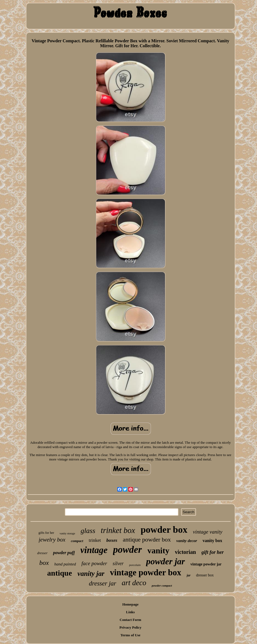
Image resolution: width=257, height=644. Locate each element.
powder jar (165, 561)
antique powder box (147, 539)
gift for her (213, 552)
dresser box (205, 575)
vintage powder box (146, 572)
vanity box (212, 541)
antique (60, 573)
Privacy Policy (131, 627)
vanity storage (67, 533)
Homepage (130, 604)
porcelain (135, 565)
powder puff (64, 553)
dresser (42, 553)
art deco (134, 583)
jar (189, 575)
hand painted (65, 564)
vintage (94, 550)
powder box (164, 530)
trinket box (118, 530)
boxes (112, 540)
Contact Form (130, 620)
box (44, 563)
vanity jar (91, 574)
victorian (185, 552)
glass (88, 531)
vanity (158, 550)
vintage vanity (208, 532)
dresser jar (102, 583)
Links (131, 612)
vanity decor (186, 541)
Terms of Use (130, 635)
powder (127, 550)
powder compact (162, 585)
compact (77, 541)
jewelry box (52, 540)
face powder (94, 563)
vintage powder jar (206, 564)
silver (118, 563)
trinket (95, 540)
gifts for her (46, 533)
